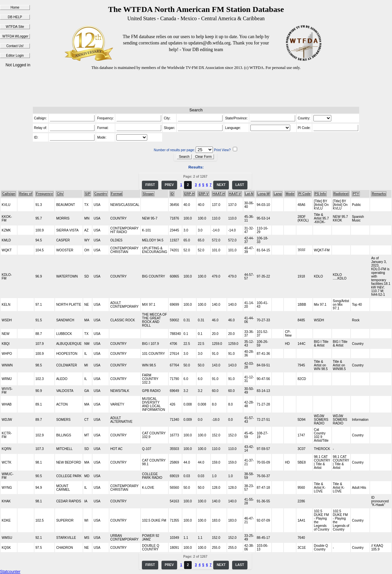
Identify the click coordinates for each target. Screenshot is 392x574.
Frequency (45, 194)
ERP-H (189, 194)
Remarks (379, 194)
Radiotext (341, 194)
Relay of (26, 194)
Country (100, 194)
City (60, 194)
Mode (290, 194)
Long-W (263, 194)
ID (172, 194)
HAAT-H (219, 194)
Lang (278, 194)
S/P (88, 194)
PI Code (304, 194)
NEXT (221, 185)
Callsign (9, 194)
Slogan (148, 194)
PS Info (320, 194)
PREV (169, 185)
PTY (356, 194)
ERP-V (203, 194)
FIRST (150, 185)
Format (117, 194)
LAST (240, 185)
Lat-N (249, 194)
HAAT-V (235, 194)
